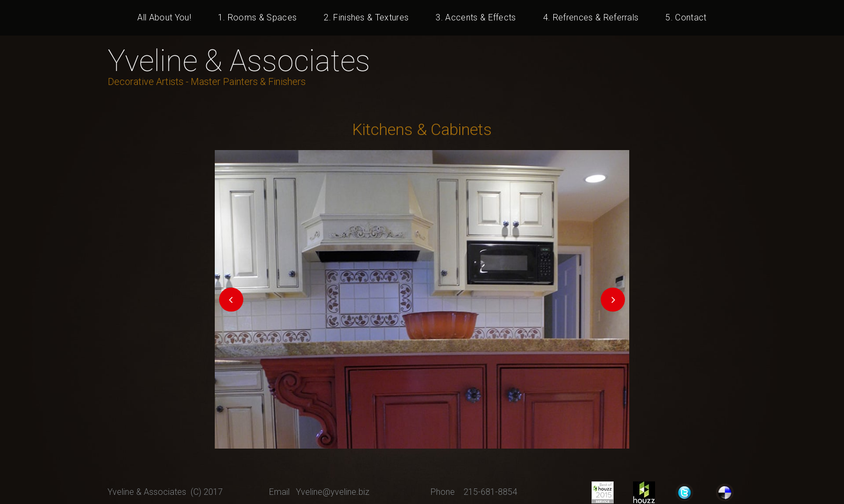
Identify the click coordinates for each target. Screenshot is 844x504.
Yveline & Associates (239, 61)
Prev (231, 299)
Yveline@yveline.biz (333, 492)
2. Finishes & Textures (366, 17)
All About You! (164, 17)
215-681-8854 (490, 492)
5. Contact (686, 17)
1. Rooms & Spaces (257, 17)
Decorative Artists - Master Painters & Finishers (207, 81)
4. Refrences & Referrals (591, 17)
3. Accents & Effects (476, 17)
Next (613, 299)
